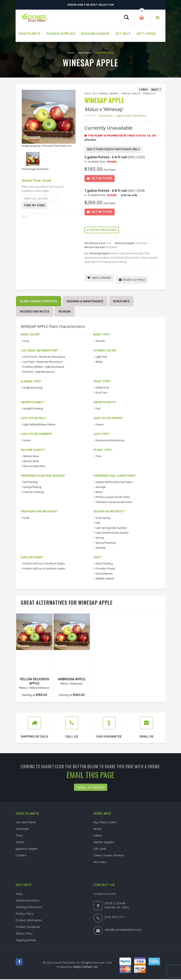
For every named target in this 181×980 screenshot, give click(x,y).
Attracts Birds (31, 462)
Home (71, 53)
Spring (100, 539)
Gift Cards (100, 850)
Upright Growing (33, 409)
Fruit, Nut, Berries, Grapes (101, 93)
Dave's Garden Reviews (109, 856)
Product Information (29, 921)
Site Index (100, 863)
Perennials (22, 830)
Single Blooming (33, 389)
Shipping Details (26, 941)
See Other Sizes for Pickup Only (113, 149)
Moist (99, 493)
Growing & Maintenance (85, 302)
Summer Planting (33, 493)
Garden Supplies (104, 843)
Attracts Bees (31, 457)
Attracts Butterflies (34, 467)
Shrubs (20, 843)
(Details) (90, 140)
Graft (26, 519)
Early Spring (103, 519)
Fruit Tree (101, 394)
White (99, 363)
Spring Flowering (106, 544)
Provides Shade (105, 569)
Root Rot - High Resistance (39, 372)
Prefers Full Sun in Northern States (44, 564)
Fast (98, 409)
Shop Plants (85, 53)
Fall (98, 524)
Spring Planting (32, 488)
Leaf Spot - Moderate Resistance (43, 363)
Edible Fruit (102, 389)
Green (100, 425)
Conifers (21, 856)
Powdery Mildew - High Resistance (44, 368)
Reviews (65, 312)
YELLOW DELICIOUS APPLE (34, 682)
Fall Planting (30, 483)
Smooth (100, 342)
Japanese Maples (27, 850)
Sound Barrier (104, 574)
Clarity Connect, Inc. (86, 967)
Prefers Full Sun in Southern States (44, 569)
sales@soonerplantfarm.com (123, 930)
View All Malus (131, 93)
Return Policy (24, 934)
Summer (101, 549)
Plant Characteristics (39, 302)
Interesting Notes (35, 312)
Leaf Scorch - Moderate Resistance (44, 358)
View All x (149, 93)
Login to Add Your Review (131, 116)
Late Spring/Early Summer (111, 529)
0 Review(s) (107, 116)
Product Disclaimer (28, 928)
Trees (19, 836)
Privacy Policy (24, 914)
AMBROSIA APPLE (72, 680)
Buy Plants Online (105, 823)
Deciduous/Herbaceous (110, 441)
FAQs (19, 895)
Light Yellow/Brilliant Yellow (39, 425)
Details (112, 161)
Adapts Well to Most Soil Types (114, 483)
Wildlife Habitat (105, 579)
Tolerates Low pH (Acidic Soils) (114, 503)
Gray (26, 342)
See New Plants (26, 823)
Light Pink (101, 358)
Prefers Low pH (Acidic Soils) (113, 498)
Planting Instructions (29, 908)
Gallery (98, 836)
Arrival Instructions (28, 901)
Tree (98, 457)
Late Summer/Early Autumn (112, 534)
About (97, 830)
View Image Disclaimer (35, 169)
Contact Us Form (105, 895)
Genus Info (121, 302)
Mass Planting (104, 564)
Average (101, 488)
